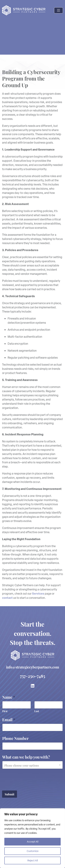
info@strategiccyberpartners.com (33, 667)
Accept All (33, 842)
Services (38, 599)
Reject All (33, 860)
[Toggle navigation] (58, 10)
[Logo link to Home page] (24, 10)
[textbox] (32, 765)
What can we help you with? (26, 757)
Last (37, 711)
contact (7, 603)
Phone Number (15, 738)
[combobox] (32, 765)
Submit (10, 794)
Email (9, 719)
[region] (32, 838)
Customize (33, 851)
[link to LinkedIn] (33, 686)
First (5, 711)
